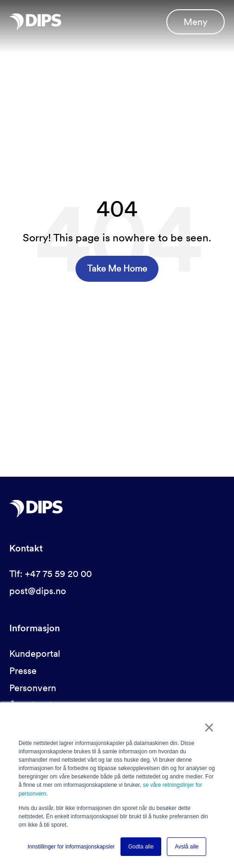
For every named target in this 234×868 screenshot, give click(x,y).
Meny (196, 22)
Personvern (33, 688)
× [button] (209, 728)
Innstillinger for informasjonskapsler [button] (71, 847)
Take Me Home (117, 269)
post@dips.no (38, 591)
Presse (23, 671)
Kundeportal (35, 654)
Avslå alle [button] (187, 847)
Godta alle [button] (141, 847)
